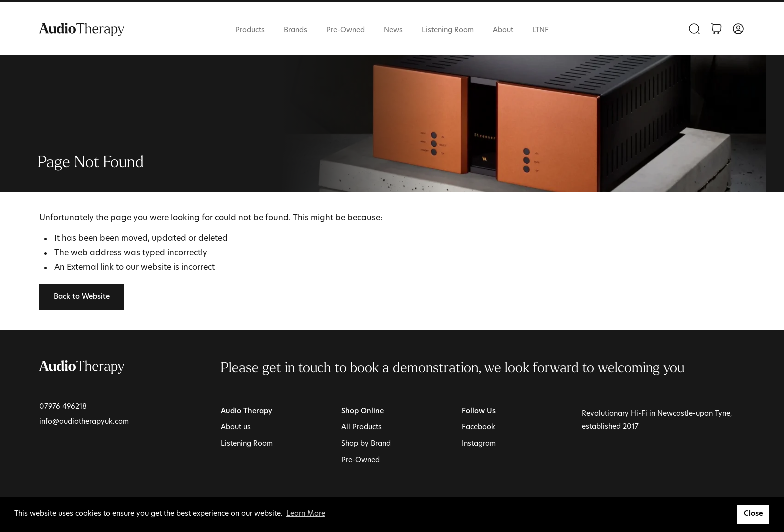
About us (236, 428)
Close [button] (754, 514)
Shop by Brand (366, 444)
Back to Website (82, 297)
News (393, 31)
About (503, 31)
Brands (296, 31)
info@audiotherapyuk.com (84, 422)
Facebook (479, 428)
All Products (362, 428)
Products (250, 31)
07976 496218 (63, 407)
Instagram (479, 444)
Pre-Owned (346, 31)
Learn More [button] (306, 514)
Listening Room (448, 31)
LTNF (541, 31)
